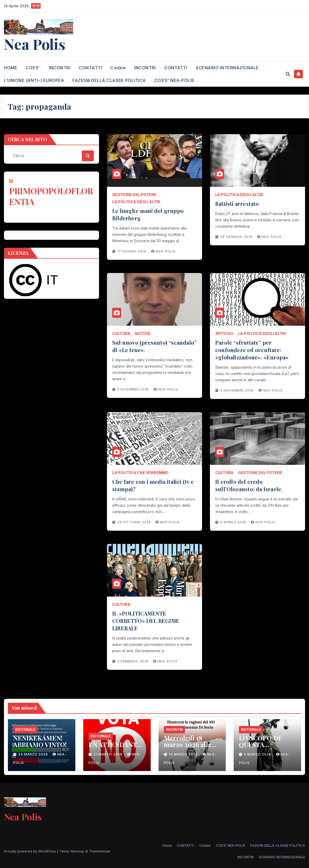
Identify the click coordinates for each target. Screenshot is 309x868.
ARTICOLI (224, 333)
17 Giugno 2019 (132, 251)
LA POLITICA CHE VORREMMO (140, 473)
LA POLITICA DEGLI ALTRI (136, 202)
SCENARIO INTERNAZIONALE (227, 68)
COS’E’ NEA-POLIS (174, 80)
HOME (11, 68)
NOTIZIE (143, 333)
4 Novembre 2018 (237, 390)
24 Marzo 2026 (34, 754)
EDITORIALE (25, 730)
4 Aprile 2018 (234, 522)
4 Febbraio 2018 (133, 661)
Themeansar (99, 851)
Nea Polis (35, 44)
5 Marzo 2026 (258, 754)
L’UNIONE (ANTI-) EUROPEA (34, 80)
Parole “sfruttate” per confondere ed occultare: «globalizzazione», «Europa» (252, 350)
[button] (288, 74)
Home (167, 845)
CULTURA (121, 333)
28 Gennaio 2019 (237, 237)
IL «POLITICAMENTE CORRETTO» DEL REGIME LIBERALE (146, 621)
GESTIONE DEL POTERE (134, 195)
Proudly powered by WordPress (31, 851)
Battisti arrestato (237, 204)
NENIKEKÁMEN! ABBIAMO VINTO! (40, 741)
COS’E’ (33, 68)
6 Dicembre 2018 (134, 389)
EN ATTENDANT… (115, 744)
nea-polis (163, 251)
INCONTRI (60, 68)
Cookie (118, 68)
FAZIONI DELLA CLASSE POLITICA (109, 80)
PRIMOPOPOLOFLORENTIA (51, 196)
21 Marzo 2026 (109, 754)
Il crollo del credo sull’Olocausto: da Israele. (249, 485)
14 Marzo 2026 (184, 754)
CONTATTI (90, 68)
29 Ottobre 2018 (134, 522)
